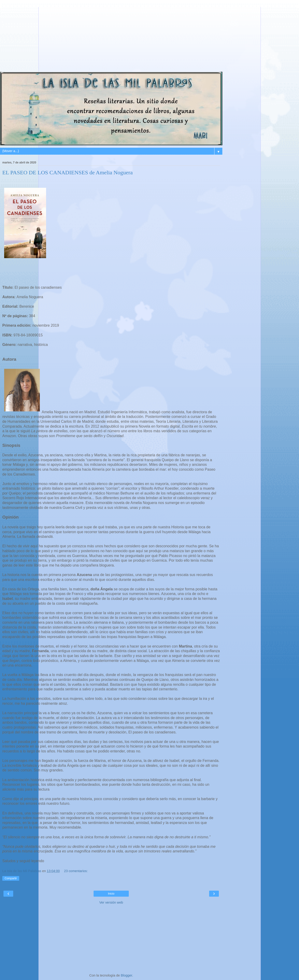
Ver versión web (111, 902)
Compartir (11, 878)
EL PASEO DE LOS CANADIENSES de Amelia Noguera (68, 172)
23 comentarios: (76, 871)
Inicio (111, 894)
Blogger (127, 975)
